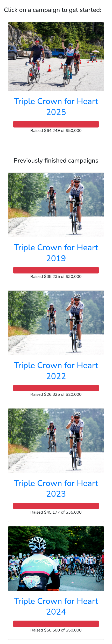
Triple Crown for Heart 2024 (56, 607)
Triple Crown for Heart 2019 (56, 253)
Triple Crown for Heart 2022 (56, 371)
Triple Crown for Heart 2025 (56, 107)
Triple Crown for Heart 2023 (56, 489)
